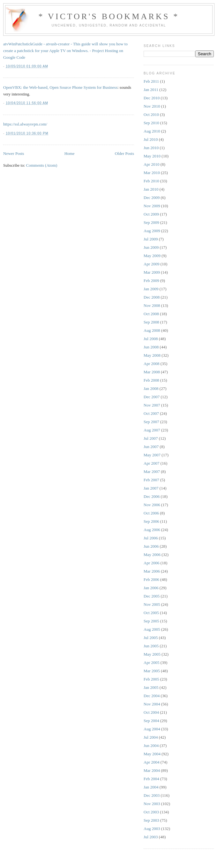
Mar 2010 (152, 173)
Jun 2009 (151, 247)
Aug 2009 (152, 231)
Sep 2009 (151, 222)
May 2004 (152, 754)
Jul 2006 (151, 538)
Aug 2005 (152, 629)
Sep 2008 (151, 322)
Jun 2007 (151, 447)
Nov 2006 (152, 505)
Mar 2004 (152, 770)
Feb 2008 (151, 380)
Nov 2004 (152, 704)
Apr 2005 (151, 662)
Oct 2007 (151, 413)
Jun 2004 (151, 746)
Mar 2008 (152, 372)
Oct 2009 (151, 214)
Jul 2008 (151, 339)
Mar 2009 (152, 272)
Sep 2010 (151, 123)
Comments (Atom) (42, 165)
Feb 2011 (151, 81)
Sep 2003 (151, 820)
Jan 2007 (151, 488)
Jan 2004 (151, 787)
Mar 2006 (152, 571)
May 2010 (152, 156)
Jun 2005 (151, 646)
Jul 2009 (151, 239)
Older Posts (124, 153)
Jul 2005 (151, 638)
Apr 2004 (151, 762)
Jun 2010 (151, 148)
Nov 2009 (152, 206)
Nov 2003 (152, 804)
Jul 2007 (151, 438)
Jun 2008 (151, 347)
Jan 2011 (151, 90)
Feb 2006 (151, 579)
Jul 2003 (151, 837)
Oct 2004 (151, 712)
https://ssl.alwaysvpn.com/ (25, 124)
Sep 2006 (151, 521)
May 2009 (152, 256)
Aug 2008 (152, 330)
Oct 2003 (151, 812)
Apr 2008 (151, 364)
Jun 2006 (151, 546)
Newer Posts (14, 153)
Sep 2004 (151, 721)
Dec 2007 (152, 397)
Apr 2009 (151, 264)
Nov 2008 (152, 305)
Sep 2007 (151, 422)
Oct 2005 (151, 613)
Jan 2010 (151, 189)
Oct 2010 (151, 114)
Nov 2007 (152, 405)
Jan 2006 (151, 588)
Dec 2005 (152, 596)
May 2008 (152, 355)
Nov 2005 (152, 604)
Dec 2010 (152, 98)
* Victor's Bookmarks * (109, 16)
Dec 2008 (152, 297)
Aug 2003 (152, 829)
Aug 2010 (152, 131)
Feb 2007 (151, 480)
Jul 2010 (151, 139)
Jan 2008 (151, 388)
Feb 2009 (151, 281)
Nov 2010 (152, 106)
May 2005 (152, 654)
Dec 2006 (152, 496)
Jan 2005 (151, 687)
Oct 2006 (151, 513)
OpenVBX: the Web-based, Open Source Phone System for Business (60, 87)
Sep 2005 (151, 621)
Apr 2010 (151, 164)
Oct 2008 (151, 314)
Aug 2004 (152, 729)
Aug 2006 (152, 530)
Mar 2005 (152, 671)
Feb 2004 (151, 779)
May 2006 (152, 555)
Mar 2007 (152, 472)
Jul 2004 (151, 737)
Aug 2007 (152, 430)
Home (70, 153)
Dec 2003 (152, 795)
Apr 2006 (151, 563)
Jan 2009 (151, 289)
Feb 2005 (151, 679)
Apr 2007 (151, 463)
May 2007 (152, 455)
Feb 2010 (151, 181)
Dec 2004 (152, 696)
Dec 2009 (152, 198)
